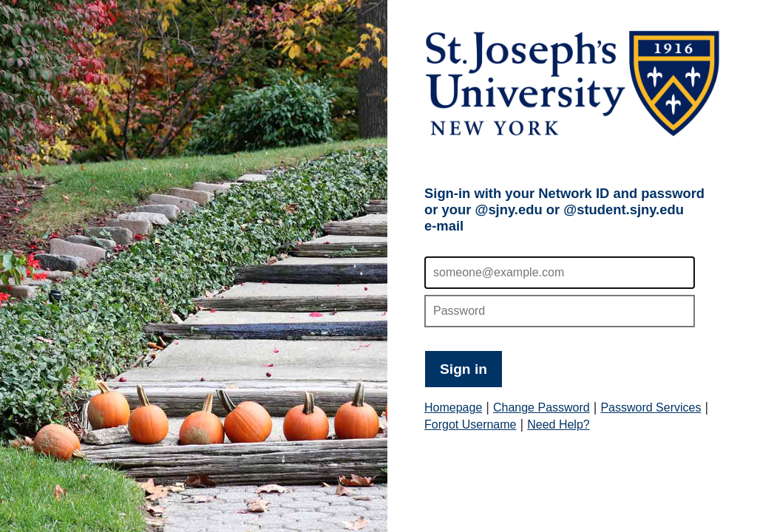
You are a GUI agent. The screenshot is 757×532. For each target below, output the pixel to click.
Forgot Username (471, 424)
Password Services (651, 407)
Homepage (453, 407)
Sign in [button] (464, 369)
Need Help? (559, 424)
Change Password (542, 407)
